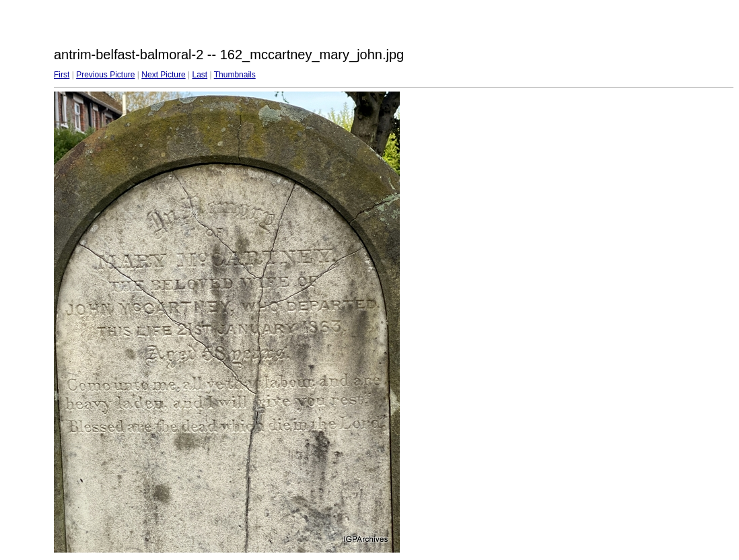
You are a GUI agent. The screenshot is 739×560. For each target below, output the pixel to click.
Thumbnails (235, 75)
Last (200, 75)
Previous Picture (105, 75)
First (62, 75)
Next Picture (163, 75)
